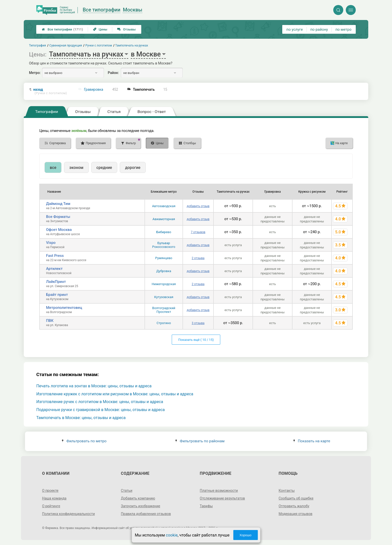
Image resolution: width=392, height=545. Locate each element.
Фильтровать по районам (200, 441)
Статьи (127, 491)
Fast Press (55, 256)
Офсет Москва (59, 230)
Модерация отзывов (295, 514)
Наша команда (54, 498)
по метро (343, 29)
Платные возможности (219, 491)
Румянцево (164, 258)
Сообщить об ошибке (296, 498)
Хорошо (245, 535)
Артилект (54, 269)
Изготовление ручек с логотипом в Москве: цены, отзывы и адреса (100, 402)
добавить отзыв (198, 206)
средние (104, 168)
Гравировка (94, 89)
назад (50, 91)
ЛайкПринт (56, 282)
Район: (113, 73)
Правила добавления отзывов (146, 514)
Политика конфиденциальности (68, 514)
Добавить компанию (138, 498)
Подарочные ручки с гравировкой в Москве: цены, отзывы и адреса (100, 410)
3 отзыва (198, 323)
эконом (76, 168)
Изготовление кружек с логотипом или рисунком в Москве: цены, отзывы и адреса (115, 394)
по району (319, 29)
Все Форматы (58, 217)
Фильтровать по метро (84, 441)
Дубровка (164, 271)
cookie (172, 535)
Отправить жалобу (294, 506)
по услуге (295, 29)
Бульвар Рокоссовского (164, 245)
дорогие (133, 168)
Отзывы (126, 29)
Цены (100, 29)
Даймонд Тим (58, 204)
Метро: (35, 73)
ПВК (50, 321)
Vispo (51, 243)
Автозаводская (164, 206)
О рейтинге (51, 506)
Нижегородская (164, 284)
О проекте (50, 491)
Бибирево (164, 232)
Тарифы (206, 506)
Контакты (286, 491)
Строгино (164, 323)
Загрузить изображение (141, 506)
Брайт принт (57, 295)
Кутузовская (164, 297)
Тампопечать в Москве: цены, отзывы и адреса (81, 418)
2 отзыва (198, 258)
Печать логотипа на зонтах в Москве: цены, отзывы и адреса (94, 386)
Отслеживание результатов (222, 498)
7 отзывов (198, 232)
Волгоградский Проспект (164, 310)
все (53, 168)
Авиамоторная (164, 219)
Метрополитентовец (64, 308)
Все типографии (62, 29)
